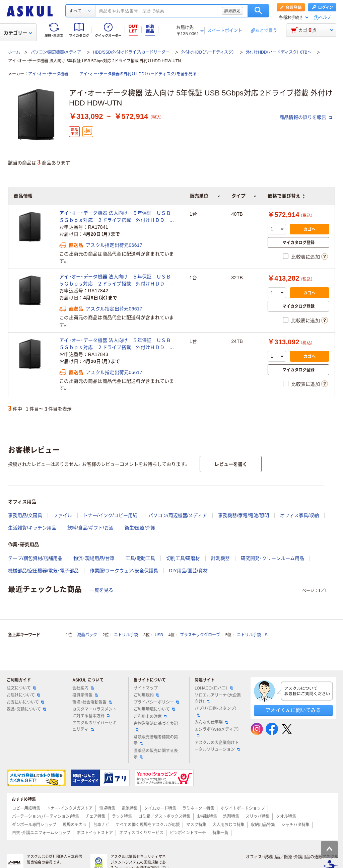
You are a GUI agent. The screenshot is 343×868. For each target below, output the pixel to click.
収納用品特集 (263, 825)
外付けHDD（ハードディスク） (208, 52)
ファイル (63, 515)
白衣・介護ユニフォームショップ (41, 833)
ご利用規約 (146, 695)
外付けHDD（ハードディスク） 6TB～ (279, 52)
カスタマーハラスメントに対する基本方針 (94, 712)
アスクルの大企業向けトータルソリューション (217, 746)
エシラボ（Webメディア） (217, 732)
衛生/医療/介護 (140, 528)
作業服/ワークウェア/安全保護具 (124, 571)
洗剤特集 (231, 816)
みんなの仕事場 (211, 722)
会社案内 (83, 688)
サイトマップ (146, 688)
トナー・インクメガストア (70, 808)
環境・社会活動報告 (92, 702)
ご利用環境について (154, 709)
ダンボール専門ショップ (34, 825)
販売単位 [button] (205, 196)
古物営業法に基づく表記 (156, 726)
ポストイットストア (95, 833)
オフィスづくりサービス (141, 833)
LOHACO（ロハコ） (214, 688)
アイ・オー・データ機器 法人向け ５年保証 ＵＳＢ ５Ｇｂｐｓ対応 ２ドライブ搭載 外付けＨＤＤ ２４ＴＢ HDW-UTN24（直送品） (117, 344)
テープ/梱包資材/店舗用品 (35, 558)
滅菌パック (87, 635)
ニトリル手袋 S (252, 635)
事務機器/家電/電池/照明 (244, 515)
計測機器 (220, 558)
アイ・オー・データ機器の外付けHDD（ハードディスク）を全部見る (138, 74)
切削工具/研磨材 (183, 558)
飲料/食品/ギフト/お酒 (90, 528)
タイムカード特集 (160, 808)
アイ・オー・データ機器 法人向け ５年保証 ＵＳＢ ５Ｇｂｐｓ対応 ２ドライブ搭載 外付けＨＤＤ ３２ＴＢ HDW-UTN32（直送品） (117, 281)
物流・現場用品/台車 (94, 558)
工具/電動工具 (140, 558)
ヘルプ (325, 18)
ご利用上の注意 (150, 717)
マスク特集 (196, 825)
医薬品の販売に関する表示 (156, 754)
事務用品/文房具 (25, 515)
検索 (258, 11)
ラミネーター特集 (198, 808)
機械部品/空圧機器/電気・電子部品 (43, 571)
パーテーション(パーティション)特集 (46, 816)
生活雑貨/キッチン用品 (32, 528)
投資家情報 (85, 695)
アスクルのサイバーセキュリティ (94, 726)
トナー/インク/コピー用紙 (110, 515)
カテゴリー (18, 33)
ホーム (14, 52)
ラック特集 (122, 816)
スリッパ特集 (258, 816)
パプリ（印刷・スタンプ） (216, 711)
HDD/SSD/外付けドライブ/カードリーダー (131, 52)
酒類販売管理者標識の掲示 (156, 740)
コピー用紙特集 (26, 808)
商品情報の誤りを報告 (306, 117)
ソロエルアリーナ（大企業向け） (218, 698)
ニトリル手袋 (126, 635)
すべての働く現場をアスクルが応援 (148, 825)
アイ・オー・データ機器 (48, 74)
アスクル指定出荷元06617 (114, 245)
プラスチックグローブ (200, 635)
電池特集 (130, 808)
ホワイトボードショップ (243, 808)
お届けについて (23, 695)
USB (159, 635)
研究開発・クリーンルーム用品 (272, 558)
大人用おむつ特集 (228, 825)
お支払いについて (25, 702)
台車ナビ (101, 825)
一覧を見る (101, 590)
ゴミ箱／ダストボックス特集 (164, 816)
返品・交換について (26, 709)
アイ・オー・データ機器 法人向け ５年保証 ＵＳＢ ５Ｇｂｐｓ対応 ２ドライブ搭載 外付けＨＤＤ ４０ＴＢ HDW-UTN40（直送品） (117, 217)
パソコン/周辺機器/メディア (56, 52)
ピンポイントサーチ (188, 833)
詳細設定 (232, 11)
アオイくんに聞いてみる (293, 710)
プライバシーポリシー (156, 702)
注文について (21, 688)
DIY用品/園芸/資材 (188, 571)
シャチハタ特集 (295, 825)
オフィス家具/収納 (299, 515)
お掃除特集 (207, 816)
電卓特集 (107, 808)
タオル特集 (286, 816)
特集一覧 (220, 833)
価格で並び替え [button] (286, 196)
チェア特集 (95, 816)
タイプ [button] (244, 196)
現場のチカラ (75, 825)
